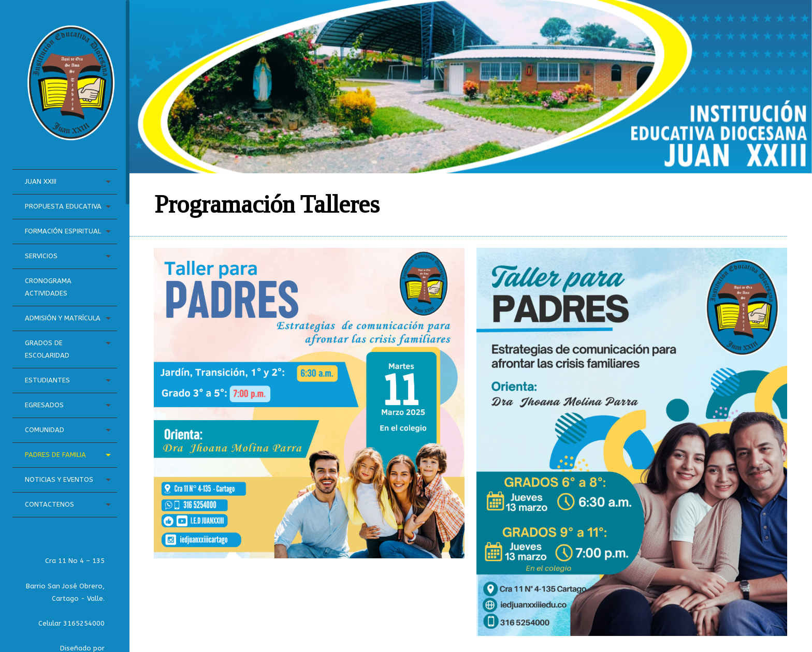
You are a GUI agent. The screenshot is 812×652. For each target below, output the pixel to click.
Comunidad (45, 430)
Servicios (41, 256)
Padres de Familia (55, 455)
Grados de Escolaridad (47, 349)
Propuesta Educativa (63, 206)
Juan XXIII (41, 181)
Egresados (44, 405)
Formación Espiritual (63, 231)
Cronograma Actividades (48, 287)
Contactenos (49, 504)
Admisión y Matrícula (63, 318)
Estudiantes (47, 380)
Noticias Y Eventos (59, 479)
